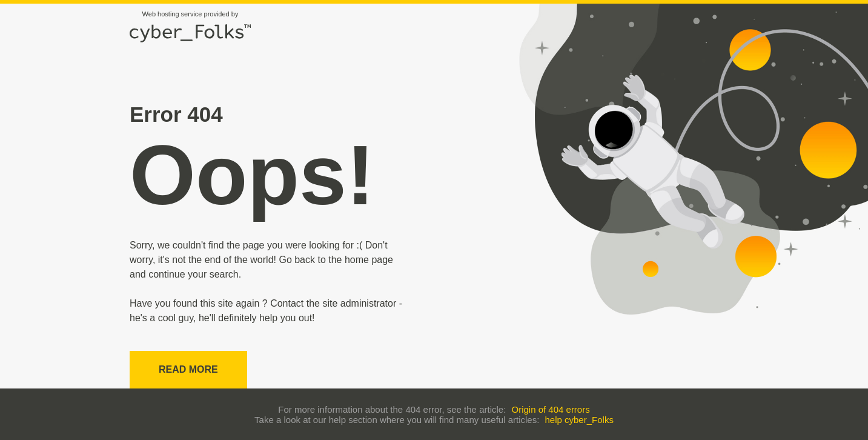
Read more (188, 369)
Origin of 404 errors (550, 409)
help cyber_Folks (579, 420)
